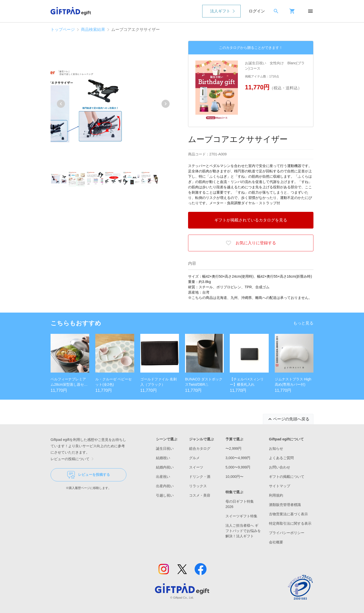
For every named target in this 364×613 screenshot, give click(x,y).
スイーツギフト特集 (241, 516)
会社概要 (276, 542)
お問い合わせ (280, 467)
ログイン (257, 11)
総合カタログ (200, 448)
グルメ (194, 458)
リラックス (198, 486)
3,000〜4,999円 (238, 458)
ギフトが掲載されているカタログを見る (251, 220)
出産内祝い (165, 486)
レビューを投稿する (89, 475)
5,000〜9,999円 (238, 467)
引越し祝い (165, 495)
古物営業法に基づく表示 (288, 514)
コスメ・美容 (200, 495)
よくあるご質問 (281, 458)
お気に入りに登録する (251, 243)
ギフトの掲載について (287, 477)
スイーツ (196, 467)
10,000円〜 (234, 477)
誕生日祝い (165, 448)
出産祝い (163, 477)
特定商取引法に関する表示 (290, 523)
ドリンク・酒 (200, 477)
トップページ (63, 29)
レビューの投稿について (73, 459)
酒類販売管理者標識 (285, 505)
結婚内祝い (165, 467)
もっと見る (303, 323)
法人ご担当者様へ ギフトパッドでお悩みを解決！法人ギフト (243, 531)
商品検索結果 (93, 29)
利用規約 (276, 495)
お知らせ (276, 448)
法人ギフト (220, 11)
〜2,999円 (233, 448)
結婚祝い (163, 458)
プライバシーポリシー (287, 533)
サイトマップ (280, 486)
